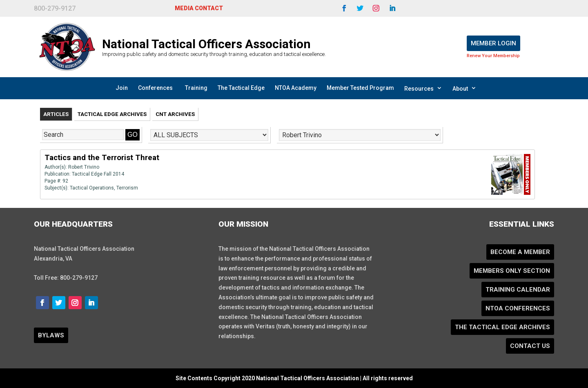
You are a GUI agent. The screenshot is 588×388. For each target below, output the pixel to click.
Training (196, 88)
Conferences (155, 88)
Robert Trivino (84, 167)
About (464, 88)
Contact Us (530, 346)
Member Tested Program (360, 88)
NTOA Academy (296, 88)
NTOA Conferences (518, 308)
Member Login (493, 43)
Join (122, 88)
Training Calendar (518, 290)
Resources (423, 88)
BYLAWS (51, 335)
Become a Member (520, 252)
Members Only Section (512, 271)
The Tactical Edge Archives (502, 327)
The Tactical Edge (241, 88)
